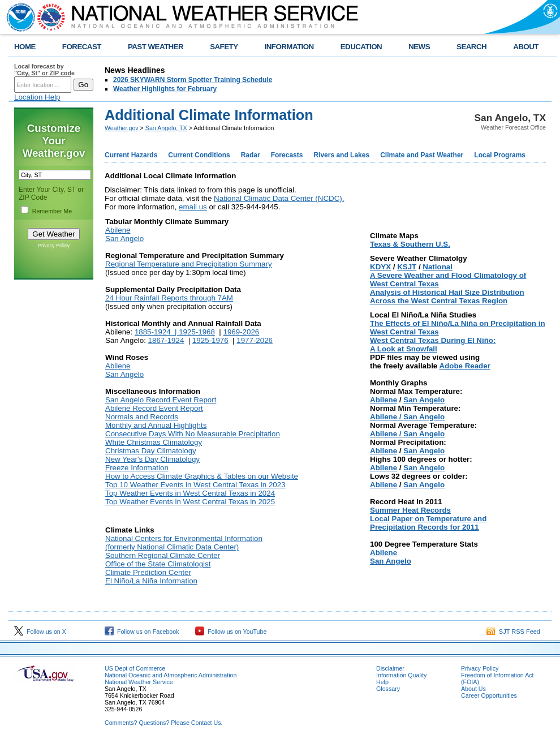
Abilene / (387, 417)
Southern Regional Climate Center (163, 555)
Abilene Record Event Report (154, 408)
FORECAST (82, 47)
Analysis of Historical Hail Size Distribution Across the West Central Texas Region (447, 297)
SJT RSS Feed (513, 632)
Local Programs (500, 155)
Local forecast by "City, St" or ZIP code (44, 70)
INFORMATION (289, 47)
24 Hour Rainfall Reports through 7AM (169, 298)
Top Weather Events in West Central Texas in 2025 (190, 502)
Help (382, 682)
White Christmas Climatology (154, 442)
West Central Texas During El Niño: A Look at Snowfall (433, 345)
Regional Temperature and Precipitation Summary (189, 264)
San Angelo (124, 239)
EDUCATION (361, 47)
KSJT (407, 267)
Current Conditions (199, 155)
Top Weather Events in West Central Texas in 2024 (190, 493)
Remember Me (52, 211)
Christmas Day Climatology (151, 451)
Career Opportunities (489, 695)
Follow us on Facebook (142, 632)
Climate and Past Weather (422, 155)
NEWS (419, 47)
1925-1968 (197, 332)
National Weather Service (139, 682)
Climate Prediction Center (148, 572)
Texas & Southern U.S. (410, 244)
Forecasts (287, 155)
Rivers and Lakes (341, 155)
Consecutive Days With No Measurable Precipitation (193, 434)
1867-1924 (166, 340)
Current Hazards (131, 155)
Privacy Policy (54, 246)
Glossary (388, 689)
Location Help (37, 97)
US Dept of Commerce (135, 668)
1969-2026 (242, 332)
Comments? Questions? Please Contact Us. (163, 723)
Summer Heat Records (410, 510)
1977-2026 (255, 340)
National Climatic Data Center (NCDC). (279, 198)
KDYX (380, 267)
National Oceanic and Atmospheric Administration (171, 675)
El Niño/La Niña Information (151, 581)
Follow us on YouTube (231, 632)
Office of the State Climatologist (158, 564)
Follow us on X (40, 632)
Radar (251, 155)
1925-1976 (210, 340)
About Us (473, 689)
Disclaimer (390, 668)
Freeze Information (137, 468)
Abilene (118, 230)
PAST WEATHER (156, 47)
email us (193, 207)
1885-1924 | (157, 332)
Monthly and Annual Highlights (156, 425)
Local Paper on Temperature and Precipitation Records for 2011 (428, 523)
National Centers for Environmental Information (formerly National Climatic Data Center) (184, 543)
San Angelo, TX (166, 128)
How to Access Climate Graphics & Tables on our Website (202, 476)
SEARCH (471, 47)
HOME (25, 47)
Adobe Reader (465, 366)
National (438, 267)
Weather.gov (122, 128)
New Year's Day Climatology (152, 459)
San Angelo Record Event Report (161, 400)
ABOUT (526, 47)
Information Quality (401, 675)
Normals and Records (142, 417)
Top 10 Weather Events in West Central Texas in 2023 (195, 485)
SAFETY (224, 47)
